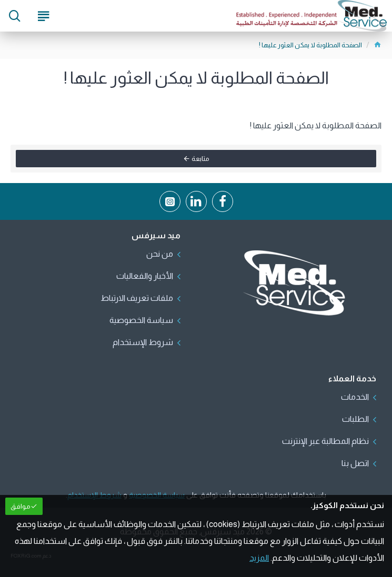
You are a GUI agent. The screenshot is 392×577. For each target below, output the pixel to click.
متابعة (200, 159)
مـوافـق (21, 506)
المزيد (259, 558)
